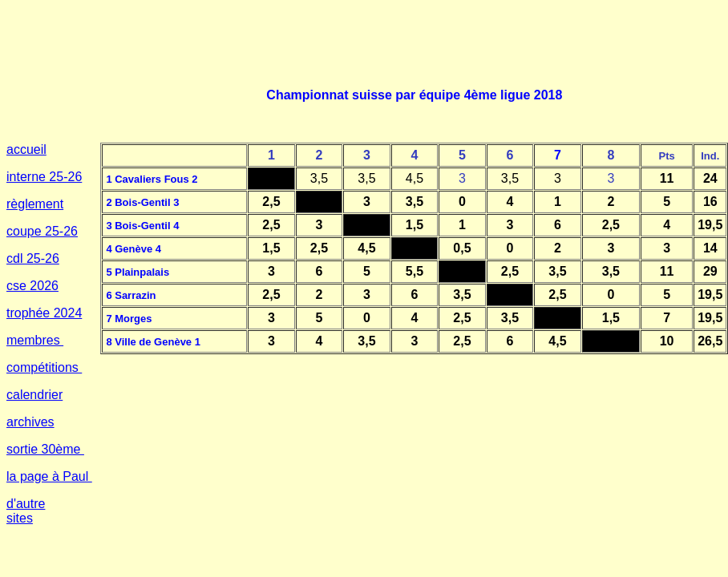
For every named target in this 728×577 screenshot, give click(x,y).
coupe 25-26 (42, 231)
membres (35, 340)
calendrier (34, 395)
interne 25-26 (44, 177)
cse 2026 (32, 286)
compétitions (44, 367)
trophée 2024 (44, 313)
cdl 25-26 (33, 258)
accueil (26, 149)
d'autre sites (26, 511)
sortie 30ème (45, 449)
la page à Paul (49, 476)
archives (30, 422)
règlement (35, 204)
